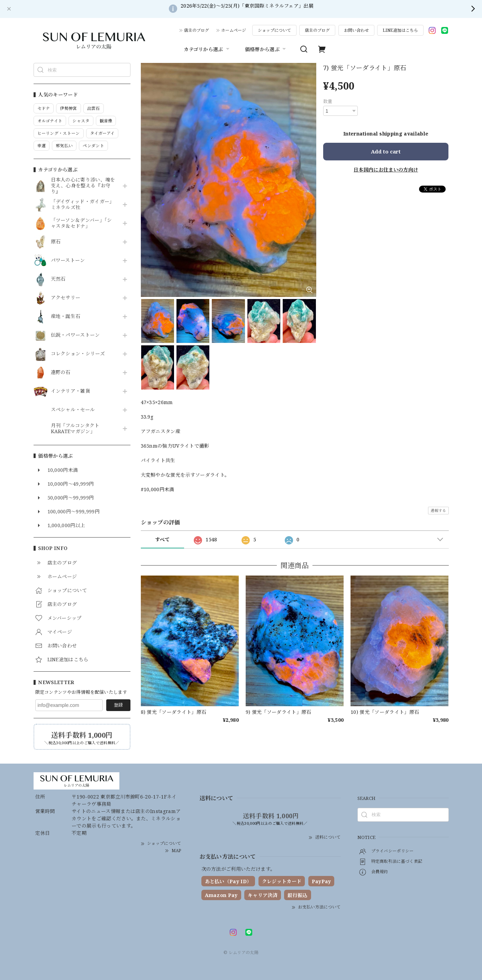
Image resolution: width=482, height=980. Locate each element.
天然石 (58, 279)
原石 (56, 242)
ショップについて (274, 30)
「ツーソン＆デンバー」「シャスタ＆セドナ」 (81, 223)
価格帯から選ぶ (266, 49)
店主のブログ (197, 30)
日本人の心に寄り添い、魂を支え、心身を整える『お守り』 (83, 186)
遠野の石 (61, 372)
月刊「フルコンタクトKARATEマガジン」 (75, 429)
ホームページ (234, 30)
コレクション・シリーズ (78, 354)
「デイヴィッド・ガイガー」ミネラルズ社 (83, 205)
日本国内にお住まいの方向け (386, 170)
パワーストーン (68, 260)
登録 (118, 705)
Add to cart (386, 151)
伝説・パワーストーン (75, 335)
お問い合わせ (356, 30)
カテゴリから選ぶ (207, 49)
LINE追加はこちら (400, 30)
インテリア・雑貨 (71, 391)
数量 (328, 101)
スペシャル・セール (73, 410)
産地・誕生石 (66, 316)
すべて (162, 539)
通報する (438, 510)
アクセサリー (66, 298)
